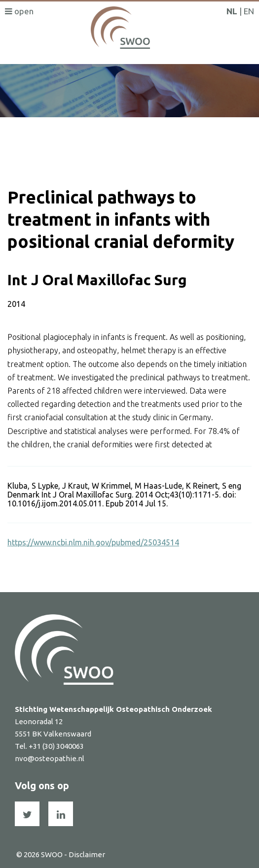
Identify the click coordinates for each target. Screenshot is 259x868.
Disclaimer (87, 854)
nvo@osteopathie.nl (50, 758)
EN (249, 11)
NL (232, 11)
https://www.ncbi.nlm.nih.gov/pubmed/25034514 (93, 542)
